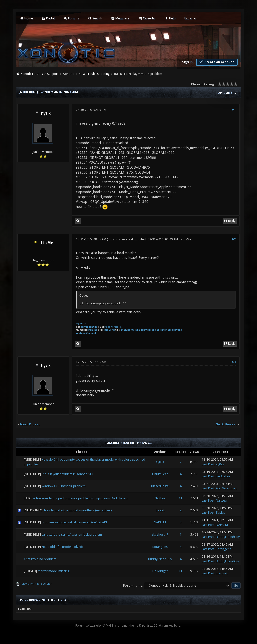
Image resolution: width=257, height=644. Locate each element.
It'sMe (47, 243)
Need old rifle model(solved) (62, 547)
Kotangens (160, 547)
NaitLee (160, 498)
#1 (234, 110)
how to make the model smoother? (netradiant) (78, 510)
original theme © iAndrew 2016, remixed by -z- (150, 626)
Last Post (208, 464)
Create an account (216, 62)
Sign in (187, 62)
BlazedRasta (160, 486)
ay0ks (160, 462)
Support (53, 74)
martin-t (222, 573)
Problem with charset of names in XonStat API (74, 522)
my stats (81, 324)
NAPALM (160, 522)
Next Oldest (30, 424)
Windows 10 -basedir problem (64, 486)
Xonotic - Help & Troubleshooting (86, 74)
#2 (234, 239)
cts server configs (114, 327)
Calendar (147, 18)
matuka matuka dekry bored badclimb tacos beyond (152, 330)
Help (170, 18)
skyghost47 (160, 535)
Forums (71, 18)
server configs (89, 327)
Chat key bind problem (40, 559)
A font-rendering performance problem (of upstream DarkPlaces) (80, 498)
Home (26, 18)
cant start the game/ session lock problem (72, 535)
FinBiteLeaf (160, 474)
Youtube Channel (86, 333)
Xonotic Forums (32, 74)
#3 (234, 362)
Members (120, 18)
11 (180, 498)
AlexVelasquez (226, 488)
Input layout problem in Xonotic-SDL (68, 474)
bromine (92, 330)
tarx (106, 330)
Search (95, 18)
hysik (46, 113)
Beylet (160, 510)
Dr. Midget (160, 571)
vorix (112, 330)
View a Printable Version (37, 584)
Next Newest (226, 424)
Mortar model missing (54, 571)
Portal (48, 18)
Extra (188, 18)
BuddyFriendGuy (228, 537)
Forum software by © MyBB (94, 626)
